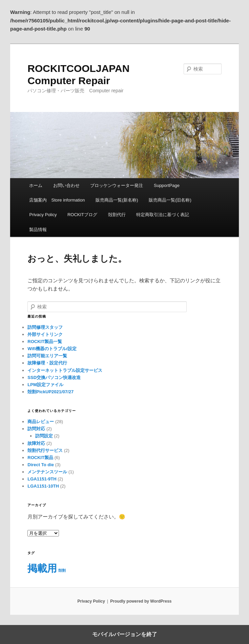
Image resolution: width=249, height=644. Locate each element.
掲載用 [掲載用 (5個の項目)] (42, 568)
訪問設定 (44, 436)
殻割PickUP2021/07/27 (50, 392)
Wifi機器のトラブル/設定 (52, 349)
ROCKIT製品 (40, 458)
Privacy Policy (43, 215)
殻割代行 (117, 215)
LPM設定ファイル (45, 385)
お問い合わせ (66, 185)
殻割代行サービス (45, 450)
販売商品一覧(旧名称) (170, 200)
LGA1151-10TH (43, 486)
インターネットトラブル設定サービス (65, 370)
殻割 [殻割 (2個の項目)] (62, 570)
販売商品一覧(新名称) (117, 200)
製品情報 (38, 230)
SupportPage (167, 185)
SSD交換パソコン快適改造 (54, 377)
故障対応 (36, 443)
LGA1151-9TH (42, 479)
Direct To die (41, 465)
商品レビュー (41, 422)
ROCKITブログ (82, 215)
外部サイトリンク (45, 334)
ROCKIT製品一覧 (45, 342)
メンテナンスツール (47, 472)
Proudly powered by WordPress (141, 601)
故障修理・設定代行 (47, 363)
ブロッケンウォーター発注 (117, 185)
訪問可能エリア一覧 (47, 356)
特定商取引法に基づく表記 (163, 215)
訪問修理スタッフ (45, 327)
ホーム (36, 185)
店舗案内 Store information (57, 200)
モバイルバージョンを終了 (125, 634)
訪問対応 (36, 429)
